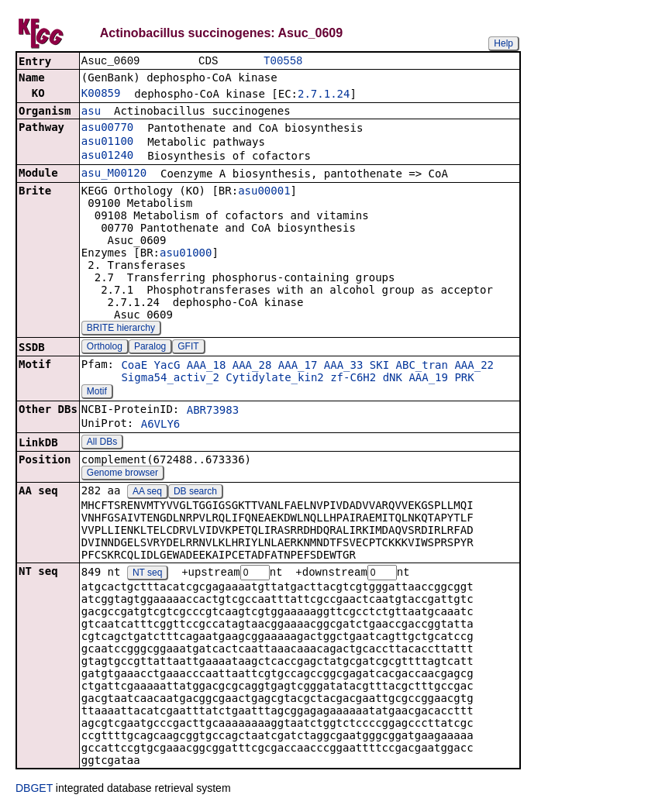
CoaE (134, 366)
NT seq (147, 575)
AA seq (147, 493)
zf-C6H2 (353, 379)
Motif (97, 393)
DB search (195, 493)
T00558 (283, 62)
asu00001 (264, 192)
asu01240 (107, 157)
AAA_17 (298, 366)
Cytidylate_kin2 (274, 379)
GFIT (188, 348)
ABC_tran (422, 366)
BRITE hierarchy (121, 329)
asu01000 (186, 254)
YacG (167, 366)
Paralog (150, 348)
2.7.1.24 (324, 95)
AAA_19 (428, 379)
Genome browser (122, 474)
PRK (464, 379)
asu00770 (107, 129)
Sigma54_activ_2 (170, 379)
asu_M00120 (114, 174)
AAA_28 (252, 366)
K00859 (101, 95)
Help (503, 43)
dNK (393, 379)
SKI (379, 366)
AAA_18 (207, 366)
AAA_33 (344, 366)
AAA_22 (474, 366)
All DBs (102, 443)
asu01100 (107, 143)
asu (91, 112)
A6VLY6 (161, 425)
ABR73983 (213, 411)
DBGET (34, 790)
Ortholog (105, 348)
